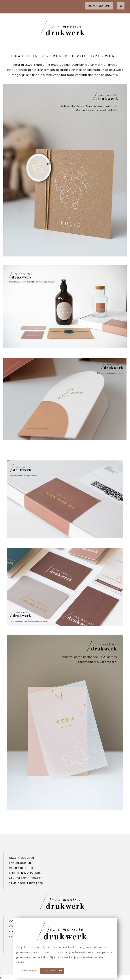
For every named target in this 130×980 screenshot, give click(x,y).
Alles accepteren (52, 971)
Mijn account (99, 6)
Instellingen (29, 971)
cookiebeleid (57, 952)
